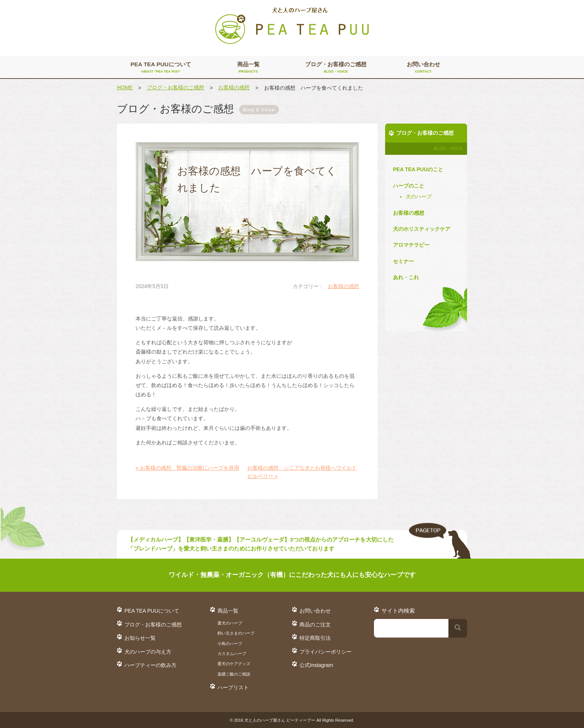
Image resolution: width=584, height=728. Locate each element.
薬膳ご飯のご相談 (234, 674)
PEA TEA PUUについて (161, 68)
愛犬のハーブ (230, 623)
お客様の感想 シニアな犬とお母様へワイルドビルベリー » (302, 472)
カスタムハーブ (232, 654)
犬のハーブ (419, 197)
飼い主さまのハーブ (236, 633)
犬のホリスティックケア (422, 229)
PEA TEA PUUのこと (418, 169)
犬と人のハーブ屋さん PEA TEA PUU (292, 26)
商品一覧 (248, 68)
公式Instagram (316, 665)
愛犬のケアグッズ (234, 664)
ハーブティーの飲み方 (150, 665)
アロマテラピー (411, 245)
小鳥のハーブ (230, 644)
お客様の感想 (234, 87)
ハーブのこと (409, 186)
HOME (125, 87)
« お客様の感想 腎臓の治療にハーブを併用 (187, 468)
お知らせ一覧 (140, 638)
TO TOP (440, 541)
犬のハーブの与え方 (148, 652)
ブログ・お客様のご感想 (336, 68)
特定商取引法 (315, 638)
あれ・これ (406, 277)
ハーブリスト (233, 687)
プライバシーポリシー (326, 652)
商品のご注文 (315, 625)
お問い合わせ (423, 68)
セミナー (403, 261)
